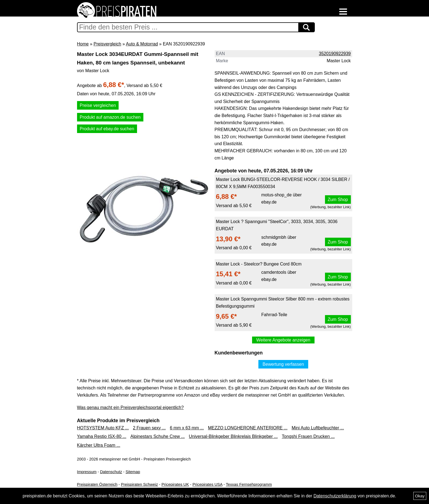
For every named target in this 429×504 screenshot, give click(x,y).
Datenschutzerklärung (335, 496)
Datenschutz (111, 472)
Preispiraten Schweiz (139, 484)
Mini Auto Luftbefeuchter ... (318, 428)
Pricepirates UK (175, 484)
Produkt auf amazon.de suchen (110, 117)
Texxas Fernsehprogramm (249, 484)
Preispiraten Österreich (97, 484)
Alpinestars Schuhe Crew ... (158, 436)
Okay (420, 496)
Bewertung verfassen (283, 364)
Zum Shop (338, 200)
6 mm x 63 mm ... (187, 428)
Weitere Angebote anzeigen (283, 340)
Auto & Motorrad (142, 44)
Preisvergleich (107, 44)
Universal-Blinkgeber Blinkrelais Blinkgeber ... (233, 436)
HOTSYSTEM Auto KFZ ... (103, 428)
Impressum (87, 472)
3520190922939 (335, 54)
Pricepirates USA (207, 484)
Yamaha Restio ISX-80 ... (102, 436)
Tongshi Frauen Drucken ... (308, 436)
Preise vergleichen (98, 105)
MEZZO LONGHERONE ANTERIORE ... (248, 428)
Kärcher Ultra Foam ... (99, 445)
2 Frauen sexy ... (149, 428)
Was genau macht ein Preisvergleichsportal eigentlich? (130, 407)
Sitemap (133, 472)
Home (83, 44)
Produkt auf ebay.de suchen (107, 129)
